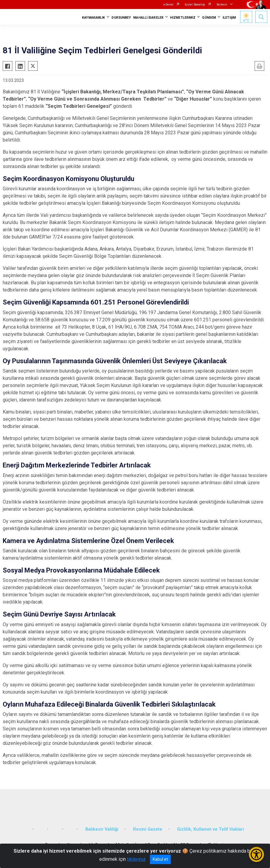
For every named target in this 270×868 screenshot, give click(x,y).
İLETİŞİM (229, 18)
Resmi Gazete (148, 829)
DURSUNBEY (121, 18)
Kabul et (160, 859)
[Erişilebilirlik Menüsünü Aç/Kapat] (256, 854)
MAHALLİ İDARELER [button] (148, 18)
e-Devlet (168, 5)
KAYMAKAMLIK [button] (94, 18)
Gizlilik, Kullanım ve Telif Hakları (211, 829)
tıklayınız (136, 859)
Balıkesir (222, 5)
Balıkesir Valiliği (102, 829)
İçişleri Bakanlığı (195, 5)
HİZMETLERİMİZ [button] (183, 18)
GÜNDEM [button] (209, 18)
